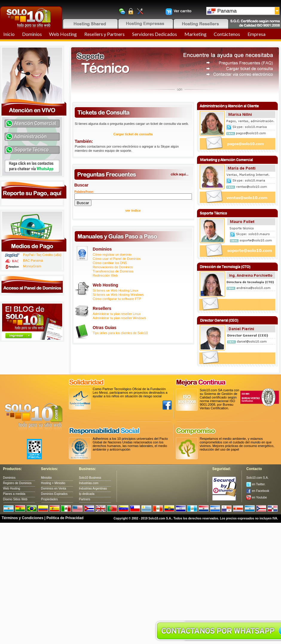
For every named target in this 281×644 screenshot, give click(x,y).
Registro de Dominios (17, 483)
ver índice (133, 210)
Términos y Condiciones (23, 518)
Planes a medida (14, 494)
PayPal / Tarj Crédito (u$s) (42, 255)
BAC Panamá (33, 260)
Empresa (256, 34)
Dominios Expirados (54, 494)
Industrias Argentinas (93, 488)
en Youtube (257, 497)
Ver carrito (183, 11)
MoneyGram (32, 266)
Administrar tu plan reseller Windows (119, 318)
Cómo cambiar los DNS (110, 263)
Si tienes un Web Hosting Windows (118, 295)
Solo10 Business (90, 478)
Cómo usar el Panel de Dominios (117, 259)
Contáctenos (227, 34)
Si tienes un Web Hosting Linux (116, 290)
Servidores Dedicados (155, 34)
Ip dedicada (87, 494)
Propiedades (49, 499)
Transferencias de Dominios (113, 271)
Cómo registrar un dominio (112, 254)
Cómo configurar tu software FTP (117, 299)
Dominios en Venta (54, 488)
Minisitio (46, 478)
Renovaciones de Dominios (113, 267)
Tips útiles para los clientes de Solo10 (120, 333)
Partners (85, 499)
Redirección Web (105, 275)
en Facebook (258, 491)
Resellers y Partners (104, 34)
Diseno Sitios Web (15, 499)
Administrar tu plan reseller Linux (117, 314)
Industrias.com (89, 483)
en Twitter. (256, 484)
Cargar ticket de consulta (133, 134)
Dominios (32, 34)
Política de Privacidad (65, 518)
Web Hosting (63, 34)
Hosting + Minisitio (53, 483)
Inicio (9, 34)
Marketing (196, 34)
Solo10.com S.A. (257, 478)
